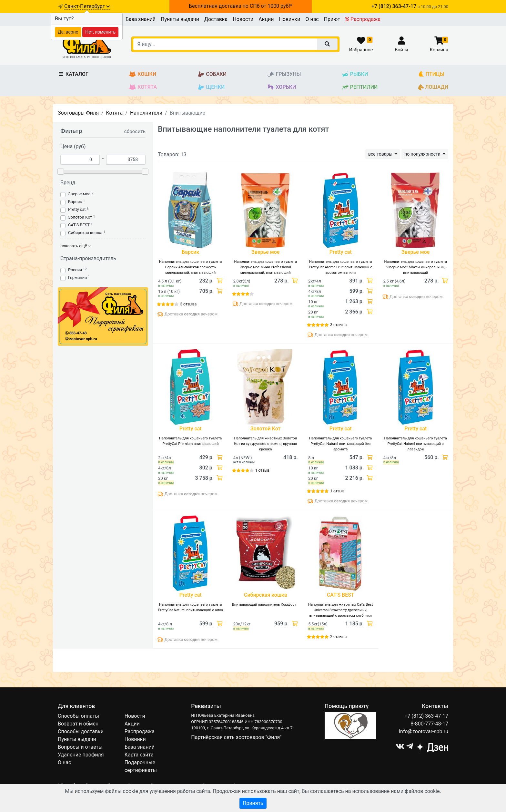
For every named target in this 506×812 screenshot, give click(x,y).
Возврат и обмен (78, 724)
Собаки (212, 74)
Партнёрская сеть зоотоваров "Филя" (236, 737)
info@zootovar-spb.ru (424, 731)
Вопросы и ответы (80, 747)
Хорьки (281, 87)
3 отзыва (188, 304)
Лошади (433, 87)
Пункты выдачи (180, 19)
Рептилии (360, 87)
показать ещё (76, 246)
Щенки (211, 87)
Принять (253, 803)
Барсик (75, 202)
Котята (143, 87)
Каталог (73, 74)
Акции (266, 19)
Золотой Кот (80, 217)
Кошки (142, 74)
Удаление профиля (81, 755)
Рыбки (355, 74)
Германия (77, 278)
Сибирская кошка (85, 233)
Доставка (216, 19)
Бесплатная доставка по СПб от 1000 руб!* (240, 6)
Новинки (289, 19)
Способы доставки (81, 731)
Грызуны (284, 74)
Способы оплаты (78, 716)
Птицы (431, 74)
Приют (332, 19)
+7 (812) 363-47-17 (426, 716)
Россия (75, 270)
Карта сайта (139, 755)
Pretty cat (77, 209)
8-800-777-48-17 (429, 724)
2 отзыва (338, 637)
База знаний (141, 19)
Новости (243, 19)
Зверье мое (79, 194)
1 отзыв (262, 470)
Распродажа (363, 19)
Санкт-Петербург (87, 6)
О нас (312, 19)
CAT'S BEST (79, 225)
